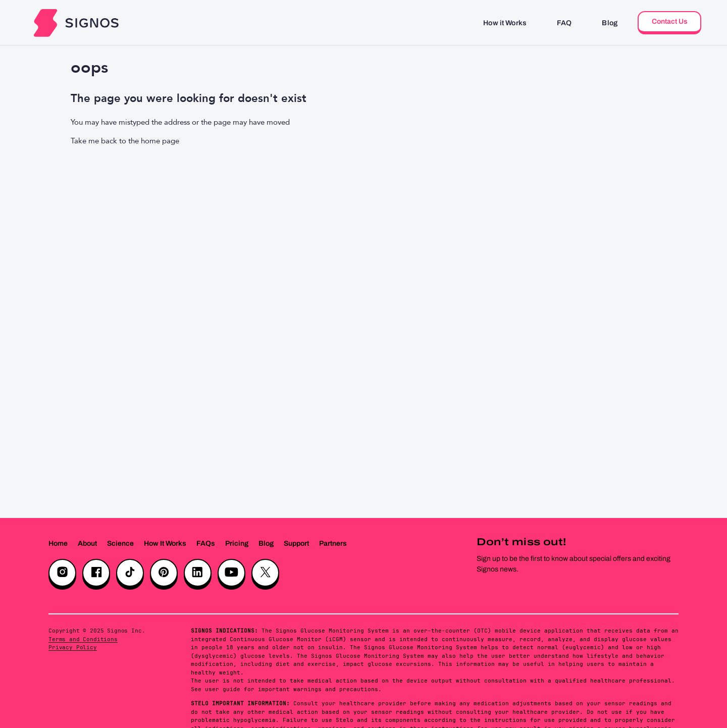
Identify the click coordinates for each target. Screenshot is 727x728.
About (87, 543)
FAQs (206, 543)
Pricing (237, 543)
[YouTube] (231, 573)
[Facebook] (96, 573)
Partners (333, 543)
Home (58, 543)
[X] (265, 573)
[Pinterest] (164, 573)
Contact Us (670, 21)
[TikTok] (130, 573)
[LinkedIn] (198, 573)
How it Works (505, 23)
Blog (610, 23)
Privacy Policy (73, 647)
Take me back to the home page (125, 141)
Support (296, 543)
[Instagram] (62, 573)
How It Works (165, 543)
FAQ (564, 23)
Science (120, 543)
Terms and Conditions (83, 639)
